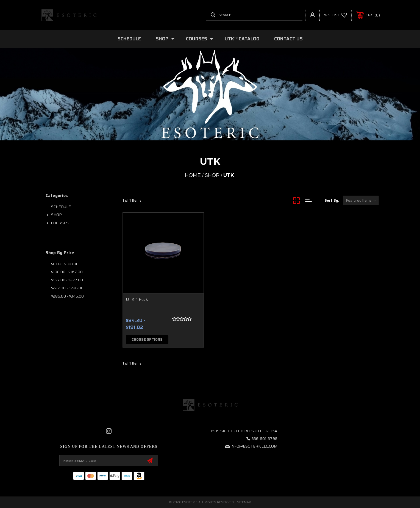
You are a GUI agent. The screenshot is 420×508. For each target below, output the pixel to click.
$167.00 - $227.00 (67, 280)
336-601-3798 (265, 438)
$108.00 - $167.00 (67, 272)
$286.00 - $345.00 (67, 296)
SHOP (165, 39)
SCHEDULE (129, 39)
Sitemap (244, 502)
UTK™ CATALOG (242, 39)
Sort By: (332, 200)
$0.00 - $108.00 (65, 264)
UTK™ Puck (137, 299)
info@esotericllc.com (254, 446)
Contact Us (288, 39)
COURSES (200, 39)
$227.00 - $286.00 (67, 288)
